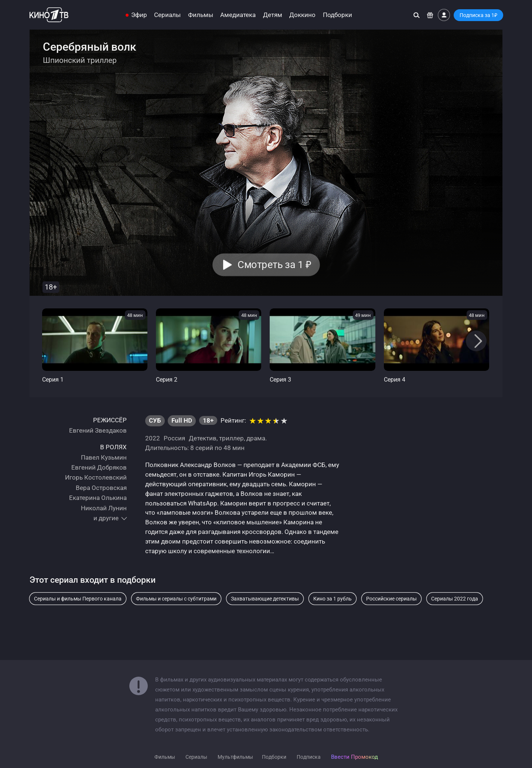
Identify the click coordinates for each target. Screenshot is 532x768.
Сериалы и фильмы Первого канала (78, 599)
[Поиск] (417, 15)
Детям (273, 15)
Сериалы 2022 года (455, 599)
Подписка (309, 757)
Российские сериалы (391, 599)
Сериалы (167, 15)
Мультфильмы (235, 757)
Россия (174, 438)
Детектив (203, 438)
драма (256, 438)
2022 (153, 438)
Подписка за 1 (478, 15)
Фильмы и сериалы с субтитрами (176, 599)
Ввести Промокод (354, 757)
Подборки (337, 15)
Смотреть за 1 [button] (274, 265)
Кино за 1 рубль (332, 599)
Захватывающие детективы (265, 599)
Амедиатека (238, 15)
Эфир (139, 15)
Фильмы (201, 15)
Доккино (302, 15)
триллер (231, 438)
